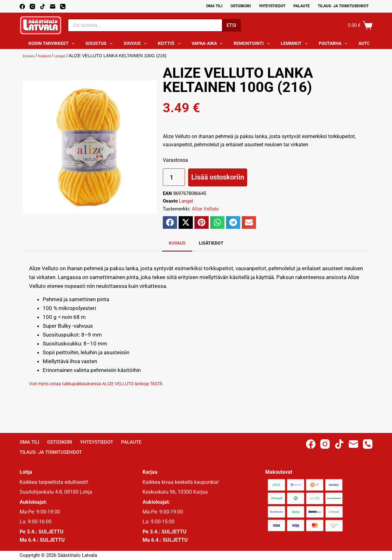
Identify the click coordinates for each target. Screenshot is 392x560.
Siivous (136, 44)
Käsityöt (49, 56)
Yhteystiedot (272, 6)
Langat (67, 56)
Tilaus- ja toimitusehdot (343, 6)
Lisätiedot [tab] (211, 243)
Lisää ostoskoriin (218, 177)
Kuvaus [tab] (177, 243)
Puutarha (334, 44)
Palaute (302, 6)
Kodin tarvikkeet (53, 44)
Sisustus (100, 44)
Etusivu (30, 56)
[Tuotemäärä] (174, 177)
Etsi (231, 25)
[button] (170, 222)
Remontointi (253, 44)
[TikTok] (43, 6)
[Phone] (63, 6)
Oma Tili (214, 6)
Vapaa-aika (208, 44)
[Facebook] (22, 6)
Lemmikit (295, 44)
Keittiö (170, 44)
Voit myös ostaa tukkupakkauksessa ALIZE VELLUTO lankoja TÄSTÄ (111, 383)
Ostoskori (241, 6)
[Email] (53, 6)
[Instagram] (32, 6)
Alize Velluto (205, 209)
